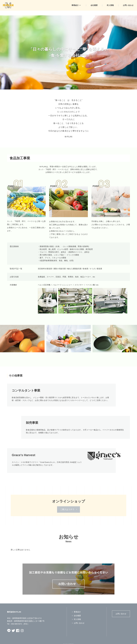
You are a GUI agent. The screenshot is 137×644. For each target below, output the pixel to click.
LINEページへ (9, 626)
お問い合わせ (79, 618)
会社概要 (77, 611)
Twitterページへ (13, 626)
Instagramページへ (22, 626)
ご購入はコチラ (67, 505)
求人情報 (77, 614)
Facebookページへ (18, 626)
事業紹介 (77, 607)
